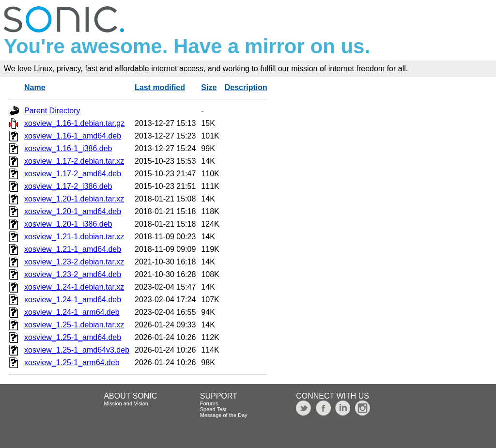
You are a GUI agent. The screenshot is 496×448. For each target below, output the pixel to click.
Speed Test (213, 409)
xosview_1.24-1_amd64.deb (73, 300)
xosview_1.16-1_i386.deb (68, 148)
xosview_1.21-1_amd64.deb (73, 249)
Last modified (160, 87)
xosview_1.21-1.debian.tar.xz (74, 237)
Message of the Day (224, 415)
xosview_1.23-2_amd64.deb (73, 274)
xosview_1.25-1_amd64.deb (73, 337)
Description (246, 87)
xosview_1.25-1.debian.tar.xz (74, 325)
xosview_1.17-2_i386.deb (68, 186)
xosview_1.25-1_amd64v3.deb (77, 350)
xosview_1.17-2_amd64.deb (73, 174)
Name (35, 87)
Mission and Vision (126, 403)
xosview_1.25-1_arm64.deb (72, 363)
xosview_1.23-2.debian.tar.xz (74, 262)
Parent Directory (52, 111)
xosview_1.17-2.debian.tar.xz (74, 161)
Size (209, 87)
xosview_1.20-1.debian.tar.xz (74, 199)
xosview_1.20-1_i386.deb (68, 224)
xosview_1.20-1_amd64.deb (73, 211)
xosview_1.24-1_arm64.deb (72, 312)
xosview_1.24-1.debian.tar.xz (74, 287)
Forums (209, 403)
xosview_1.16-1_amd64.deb (73, 136)
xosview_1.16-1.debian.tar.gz (74, 123)
